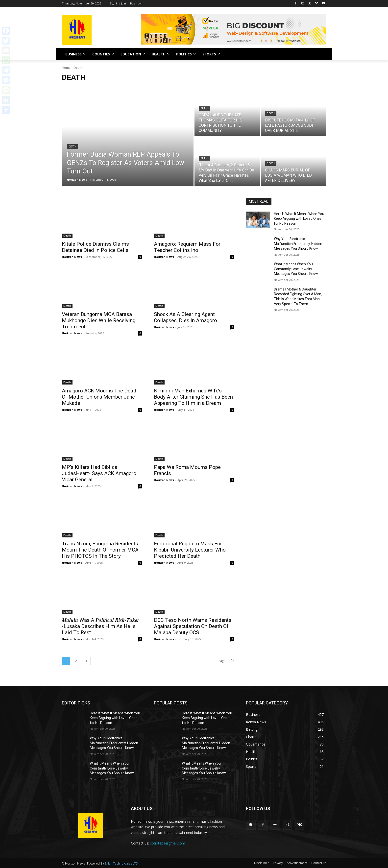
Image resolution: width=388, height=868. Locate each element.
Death (73, 147)
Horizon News (72, 257)
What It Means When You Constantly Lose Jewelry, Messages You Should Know (296, 269)
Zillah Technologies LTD (121, 863)
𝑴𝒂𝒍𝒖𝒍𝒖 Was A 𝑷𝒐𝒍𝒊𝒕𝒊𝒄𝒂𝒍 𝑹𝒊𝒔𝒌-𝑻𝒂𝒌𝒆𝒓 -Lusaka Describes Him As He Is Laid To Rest (101, 626)
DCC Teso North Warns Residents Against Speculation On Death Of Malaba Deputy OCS (193, 626)
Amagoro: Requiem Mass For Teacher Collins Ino (187, 247)
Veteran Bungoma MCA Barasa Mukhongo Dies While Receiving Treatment (99, 320)
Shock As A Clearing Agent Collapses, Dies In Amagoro (185, 317)
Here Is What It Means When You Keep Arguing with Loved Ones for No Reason (299, 219)
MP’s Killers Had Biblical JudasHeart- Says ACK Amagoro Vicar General (99, 473)
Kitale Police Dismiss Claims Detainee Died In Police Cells (95, 247)
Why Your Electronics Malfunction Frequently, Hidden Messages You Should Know (298, 244)
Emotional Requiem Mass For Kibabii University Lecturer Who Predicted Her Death (190, 550)
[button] (320, 54)
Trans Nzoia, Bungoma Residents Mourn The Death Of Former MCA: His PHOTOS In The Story (101, 550)
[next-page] (86, 661)
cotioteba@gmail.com (168, 843)
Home (66, 68)
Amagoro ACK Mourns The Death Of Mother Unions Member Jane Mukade (100, 397)
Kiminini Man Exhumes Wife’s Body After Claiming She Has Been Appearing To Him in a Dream (193, 397)
